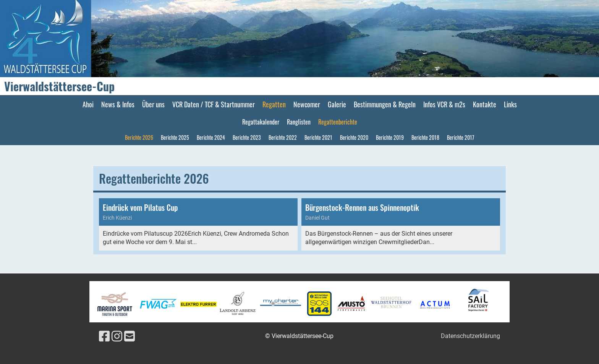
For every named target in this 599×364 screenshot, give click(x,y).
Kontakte (485, 104)
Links (510, 104)
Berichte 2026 (139, 137)
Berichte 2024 (211, 137)
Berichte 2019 (390, 137)
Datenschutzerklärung (470, 336)
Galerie (337, 104)
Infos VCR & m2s (444, 104)
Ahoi (88, 104)
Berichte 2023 (247, 137)
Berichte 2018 (425, 137)
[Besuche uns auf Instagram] (117, 336)
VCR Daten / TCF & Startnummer (214, 104)
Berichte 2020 (354, 137)
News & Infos (118, 104)
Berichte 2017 (461, 137)
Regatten (274, 104)
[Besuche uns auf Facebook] (104, 336)
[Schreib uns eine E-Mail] (130, 336)
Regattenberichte (338, 122)
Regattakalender (261, 122)
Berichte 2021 (318, 137)
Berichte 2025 (175, 137)
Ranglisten (299, 122)
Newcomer (307, 104)
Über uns (153, 104)
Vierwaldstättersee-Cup (59, 86)
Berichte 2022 (283, 137)
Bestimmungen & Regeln (385, 104)
